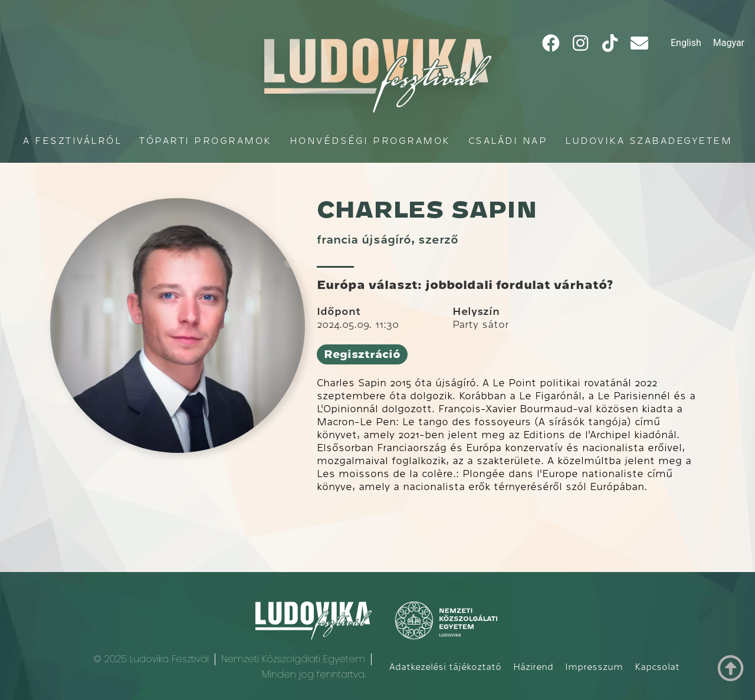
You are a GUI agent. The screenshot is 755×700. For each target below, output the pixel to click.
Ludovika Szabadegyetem (649, 141)
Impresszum (594, 667)
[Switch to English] (686, 43)
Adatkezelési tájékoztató (445, 667)
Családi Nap (508, 141)
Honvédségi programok (370, 141)
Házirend (533, 667)
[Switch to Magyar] (729, 43)
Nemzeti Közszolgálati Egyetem (293, 659)
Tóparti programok (206, 141)
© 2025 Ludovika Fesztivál (151, 659)
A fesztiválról (72, 141)
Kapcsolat (657, 667)
